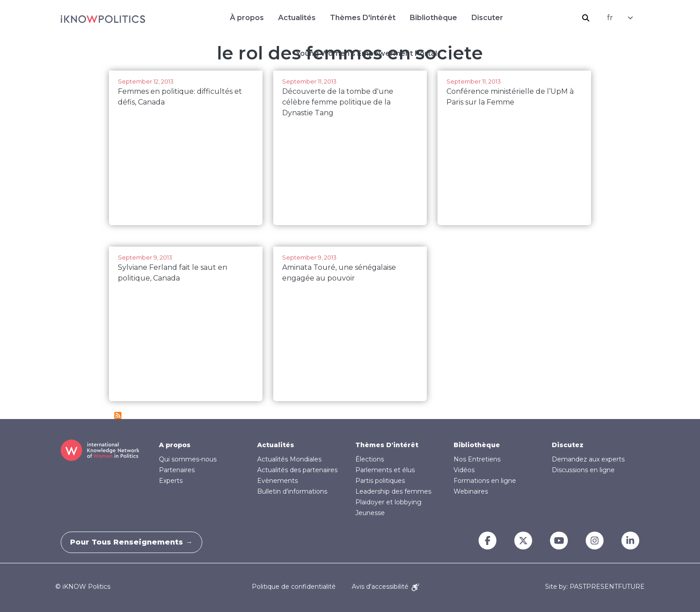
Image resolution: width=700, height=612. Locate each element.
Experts (171, 481)
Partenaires (177, 470)
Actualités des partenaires (297, 470)
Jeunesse (370, 513)
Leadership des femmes (393, 491)
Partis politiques (380, 481)
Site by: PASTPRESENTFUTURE (595, 587)
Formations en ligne (485, 481)
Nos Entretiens (477, 459)
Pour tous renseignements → (136, 542)
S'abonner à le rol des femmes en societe (118, 415)
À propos (247, 18)
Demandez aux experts (588, 459)
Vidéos (464, 470)
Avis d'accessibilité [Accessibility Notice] (385, 587)
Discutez (568, 445)
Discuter (487, 18)
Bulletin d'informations (292, 491)
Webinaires (471, 491)
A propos (175, 445)
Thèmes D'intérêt (363, 18)
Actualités (297, 18)
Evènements (277, 481)
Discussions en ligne (583, 470)
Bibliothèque (433, 18)
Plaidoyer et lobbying (388, 502)
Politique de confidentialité (294, 587)
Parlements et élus (385, 470)
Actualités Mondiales (289, 459)
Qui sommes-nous (188, 459)
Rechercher (586, 18)
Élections (370, 459)
